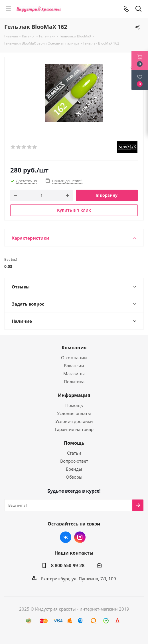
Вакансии (74, 366)
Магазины (74, 374)
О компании (74, 358)
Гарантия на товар (74, 429)
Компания (74, 348)
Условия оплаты (74, 413)
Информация (74, 395)
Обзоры (74, 477)
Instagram (80, 537)
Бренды (74, 469)
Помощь (74, 405)
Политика (74, 382)
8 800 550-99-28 (68, 565)
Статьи (74, 453)
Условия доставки (74, 421)
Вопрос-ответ (74, 461)
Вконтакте (66, 537)
